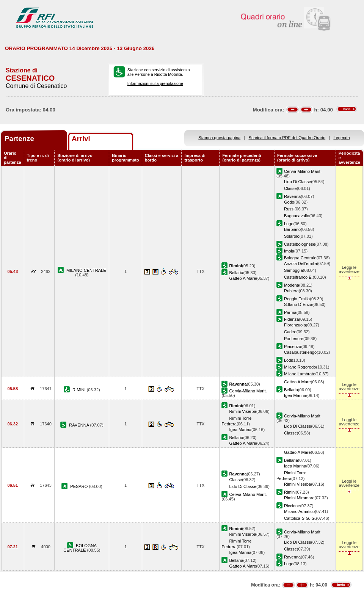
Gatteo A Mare (242, 278)
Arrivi (81, 139)
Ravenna (292, 196)
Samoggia (293, 270)
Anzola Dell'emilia (300, 263)
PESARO (79, 486)
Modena (292, 285)
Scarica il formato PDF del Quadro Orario (287, 138)
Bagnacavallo (297, 216)
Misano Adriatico (299, 511)
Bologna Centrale (300, 258)
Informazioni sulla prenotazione (155, 83)
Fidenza (291, 319)
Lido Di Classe (297, 182)
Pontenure (294, 339)
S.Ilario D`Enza (298, 304)
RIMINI (80, 390)
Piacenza (293, 347)
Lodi (288, 360)
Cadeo (290, 332)
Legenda (342, 138)
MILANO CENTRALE (86, 270)
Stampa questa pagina (219, 138)
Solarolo (292, 236)
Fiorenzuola (295, 325)
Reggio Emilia (297, 299)
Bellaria (236, 273)
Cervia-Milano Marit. (303, 171)
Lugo (289, 224)
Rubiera (291, 291)
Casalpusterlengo (300, 352)
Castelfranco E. (298, 277)
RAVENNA (79, 425)
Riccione (292, 506)
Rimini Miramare (299, 498)
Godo (289, 202)
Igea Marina (295, 395)
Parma (290, 312)
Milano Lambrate (300, 374)
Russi (289, 209)
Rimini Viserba (242, 411)
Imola (289, 251)
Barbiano (292, 229)
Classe (290, 188)
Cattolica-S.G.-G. (300, 518)
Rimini (290, 492)
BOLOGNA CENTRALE (80, 548)
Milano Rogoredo (300, 367)
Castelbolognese (300, 244)
